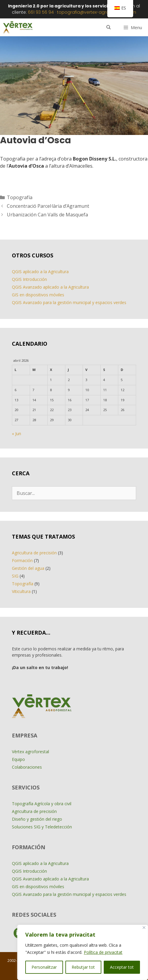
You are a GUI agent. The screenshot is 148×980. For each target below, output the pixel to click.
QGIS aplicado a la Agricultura (40, 272)
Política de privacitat (103, 952)
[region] (83, 952)
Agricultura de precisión (34, 553)
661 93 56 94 (41, 12)
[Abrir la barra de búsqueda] (108, 27)
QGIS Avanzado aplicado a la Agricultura (50, 287)
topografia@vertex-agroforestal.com (97, 12)
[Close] (144, 928)
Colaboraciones (27, 767)
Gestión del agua (28, 568)
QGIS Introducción (29, 279)
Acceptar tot (122, 967)
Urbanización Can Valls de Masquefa (47, 215)
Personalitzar (44, 967)
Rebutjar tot (83, 967)
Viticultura (21, 591)
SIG (15, 576)
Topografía (20, 197)
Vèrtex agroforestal (30, 752)
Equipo (18, 759)
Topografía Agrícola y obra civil (42, 804)
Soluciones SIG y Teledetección (42, 827)
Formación (22, 560)
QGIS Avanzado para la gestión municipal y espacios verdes (69, 302)
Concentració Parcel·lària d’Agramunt (48, 206)
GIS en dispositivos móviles (38, 295)
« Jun (16, 434)
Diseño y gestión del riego (37, 819)
